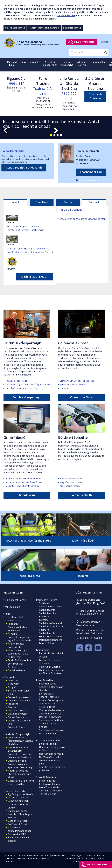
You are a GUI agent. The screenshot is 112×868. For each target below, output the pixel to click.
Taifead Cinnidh (48, 794)
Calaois (12, 707)
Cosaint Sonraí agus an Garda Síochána (52, 702)
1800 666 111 (69, 96)
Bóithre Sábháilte (73, 437)
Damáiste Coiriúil (17, 711)
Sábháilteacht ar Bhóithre (48, 615)
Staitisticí (44, 603)
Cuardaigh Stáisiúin (95, 96)
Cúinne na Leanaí (17, 811)
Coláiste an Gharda (49, 667)
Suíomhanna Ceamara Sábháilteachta (51, 608)
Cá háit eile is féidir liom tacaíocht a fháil (21, 782)
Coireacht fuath (16, 727)
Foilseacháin (15, 657)
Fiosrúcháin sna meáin (51, 754)
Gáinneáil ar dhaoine (19, 700)
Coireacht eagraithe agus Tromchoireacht (20, 639)
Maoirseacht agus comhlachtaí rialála (18, 652)
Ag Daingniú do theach (20, 794)
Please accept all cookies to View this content (82, 219)
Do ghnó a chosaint (19, 798)
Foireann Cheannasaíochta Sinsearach (17, 627)
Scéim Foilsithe (47, 707)
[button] (51, 135)
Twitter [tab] (68, 202)
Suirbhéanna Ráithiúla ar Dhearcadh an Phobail (51, 723)
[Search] (86, 52)
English (104, 42)
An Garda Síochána (71, 210)
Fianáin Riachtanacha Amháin (44, 28)
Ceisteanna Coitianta (50, 791)
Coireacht (10, 677)
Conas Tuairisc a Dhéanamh (24, 168)
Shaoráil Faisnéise (49, 697)
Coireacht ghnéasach (19, 697)
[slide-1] (56, 127)
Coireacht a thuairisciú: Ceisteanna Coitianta (20, 756)
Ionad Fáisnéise (45, 680)
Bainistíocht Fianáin (16, 600)
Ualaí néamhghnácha (70, 486)
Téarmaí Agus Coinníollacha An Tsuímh (75, 858)
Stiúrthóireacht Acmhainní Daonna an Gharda (51, 687)
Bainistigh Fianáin (72, 28)
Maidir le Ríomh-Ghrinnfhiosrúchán (23, 486)
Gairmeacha (43, 650)
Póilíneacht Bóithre (47, 600)
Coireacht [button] (34, 62)
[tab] (15, 203)
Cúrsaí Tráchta (16, 717)
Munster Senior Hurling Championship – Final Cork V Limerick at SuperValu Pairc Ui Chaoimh (30, 252)
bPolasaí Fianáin (66, 15)
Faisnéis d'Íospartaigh (16, 381)
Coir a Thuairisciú (13, 151)
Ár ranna (13, 634)
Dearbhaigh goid (17, 761)
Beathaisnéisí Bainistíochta (15, 619)
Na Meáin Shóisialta (50, 757)
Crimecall (64, 388)
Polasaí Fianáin (21, 857)
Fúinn (8, 614)
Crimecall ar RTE (17, 834)
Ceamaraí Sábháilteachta (72, 478)
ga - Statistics (46, 694)
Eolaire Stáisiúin (48, 744)
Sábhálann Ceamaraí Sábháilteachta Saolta (51, 625)
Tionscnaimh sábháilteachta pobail (20, 829)
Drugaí (12, 687)
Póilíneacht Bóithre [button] (82, 63)
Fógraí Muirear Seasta (71, 482)
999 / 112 (17, 83)
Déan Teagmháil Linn (48, 741)
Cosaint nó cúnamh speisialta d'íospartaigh (21, 766)
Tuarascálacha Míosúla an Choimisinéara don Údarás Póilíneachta (52, 714)
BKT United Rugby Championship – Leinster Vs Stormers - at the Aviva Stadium (26, 230)
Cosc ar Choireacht (15, 791)
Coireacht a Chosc (73, 343)
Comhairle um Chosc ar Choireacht (77, 381)
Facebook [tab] (94, 202)
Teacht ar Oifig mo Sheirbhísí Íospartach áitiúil (20, 774)
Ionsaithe (13, 704)
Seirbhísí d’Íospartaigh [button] (50, 63)
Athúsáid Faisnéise (91, 857)
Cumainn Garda (16, 670)
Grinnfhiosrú (15, 437)
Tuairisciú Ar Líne (43, 91)
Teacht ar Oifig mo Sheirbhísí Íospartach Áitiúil (29, 384)
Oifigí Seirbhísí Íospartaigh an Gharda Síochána (20, 741)
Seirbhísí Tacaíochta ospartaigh (22, 388)
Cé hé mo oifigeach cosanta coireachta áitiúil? (18, 804)
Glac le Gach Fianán (15, 28)
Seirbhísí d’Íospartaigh (22, 343)
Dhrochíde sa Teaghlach (15, 682)
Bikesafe (44, 620)
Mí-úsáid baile (12, 63)
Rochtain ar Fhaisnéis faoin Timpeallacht (51, 786)
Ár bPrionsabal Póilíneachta (16, 645)
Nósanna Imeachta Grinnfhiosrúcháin (24, 482)
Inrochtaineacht (84, 42)
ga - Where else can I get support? (19, 749)
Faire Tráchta (46, 643)
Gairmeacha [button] (98, 62)
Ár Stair (12, 667)
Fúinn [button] (23, 62)
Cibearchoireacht (17, 714)
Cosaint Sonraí (101, 857)
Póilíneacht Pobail (18, 824)
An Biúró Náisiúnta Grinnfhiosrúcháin (24, 478)
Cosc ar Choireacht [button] (67, 63)
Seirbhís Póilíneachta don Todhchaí (19, 662)
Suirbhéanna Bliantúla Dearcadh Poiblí (51, 732)
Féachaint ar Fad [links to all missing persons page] (91, 172)
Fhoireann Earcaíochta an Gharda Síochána (51, 672)
